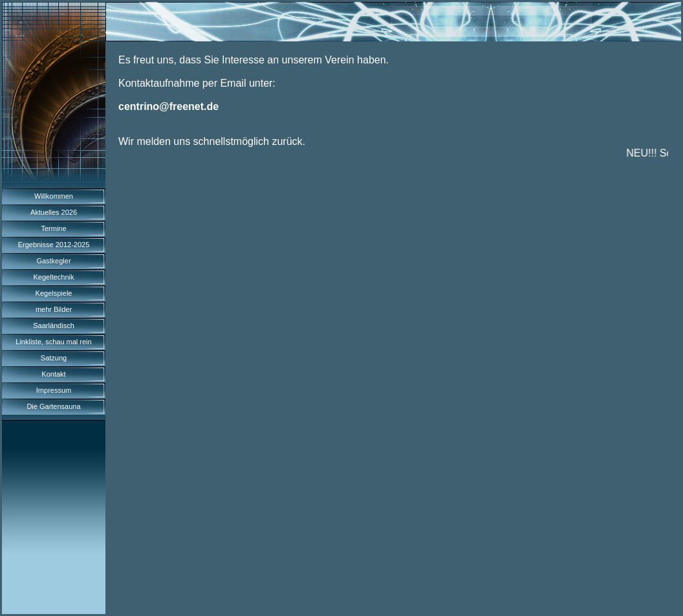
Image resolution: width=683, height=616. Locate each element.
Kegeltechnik (54, 277)
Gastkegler (53, 261)
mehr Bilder (54, 309)
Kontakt (53, 374)
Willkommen (54, 196)
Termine (53, 228)
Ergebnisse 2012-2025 (54, 245)
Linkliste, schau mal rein (53, 342)
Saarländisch (54, 325)
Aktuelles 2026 (54, 212)
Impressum (54, 390)
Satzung (54, 358)
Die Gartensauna (53, 406)
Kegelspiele (54, 293)
